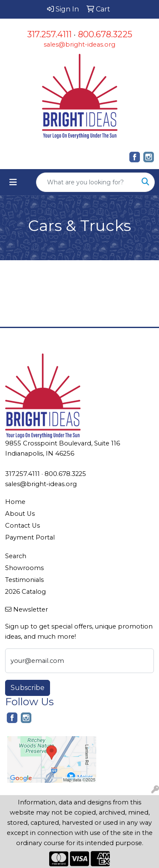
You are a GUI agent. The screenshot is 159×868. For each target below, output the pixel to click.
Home (15, 502)
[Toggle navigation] (13, 182)
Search (16, 556)
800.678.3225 (105, 34)
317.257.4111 (49, 34)
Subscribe (28, 688)
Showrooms (24, 568)
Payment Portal (30, 537)
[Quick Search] (86, 182)
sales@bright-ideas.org (79, 45)
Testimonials (24, 580)
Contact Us (22, 526)
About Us (20, 514)
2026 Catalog (25, 592)
